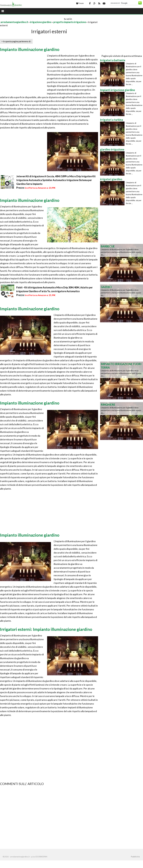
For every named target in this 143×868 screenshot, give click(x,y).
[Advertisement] (32, 19)
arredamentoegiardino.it (14, 22)
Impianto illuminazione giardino (30, 49)
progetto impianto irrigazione (70, 22)
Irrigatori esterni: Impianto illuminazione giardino (46, 629)
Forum (80, 3)
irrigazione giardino (41, 22)
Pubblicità (135, 857)
